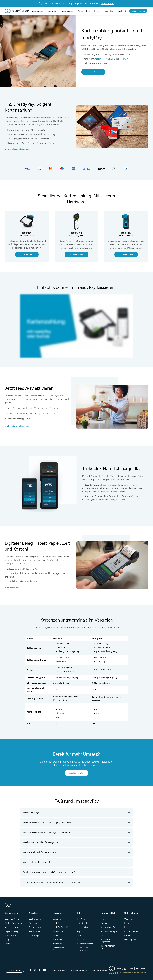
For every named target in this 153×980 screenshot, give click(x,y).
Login (113, 11)
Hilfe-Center (82, 919)
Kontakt (98, 11)
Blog (78, 931)
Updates (80, 940)
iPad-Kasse (57, 940)
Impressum (63, 970)
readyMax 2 (58, 931)
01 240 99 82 (52, 3)
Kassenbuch (10, 935)
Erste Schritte (83, 923)
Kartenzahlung (11, 927)
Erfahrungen (34, 935)
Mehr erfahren (13, 587)
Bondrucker (58, 944)
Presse (127, 935)
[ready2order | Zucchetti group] (128, 969)
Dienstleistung (35, 927)
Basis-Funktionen (12, 919)
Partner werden (131, 931)
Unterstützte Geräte (58, 949)
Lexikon (80, 935)
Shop (106, 11)
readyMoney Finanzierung (82, 949)
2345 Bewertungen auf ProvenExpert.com (133, 973)
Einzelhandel (34, 923)
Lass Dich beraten (93, 72)
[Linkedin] (30, 970)
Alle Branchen (35, 931)
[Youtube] (44, 970)
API (102, 935)
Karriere (128, 923)
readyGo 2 (110, 59)
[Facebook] (40, 970)
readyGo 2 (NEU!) (60, 927)
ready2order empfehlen (106, 941)
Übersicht (57, 919)
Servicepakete (83, 927)
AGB (54, 970)
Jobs (126, 927)
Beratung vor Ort (108, 927)
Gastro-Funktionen (13, 923)
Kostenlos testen (138, 11)
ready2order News (85, 944)
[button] (76, 812)
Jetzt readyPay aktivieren (18, 149)
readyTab (100, 59)
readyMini (124, 59)
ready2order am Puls (108, 947)
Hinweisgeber (130, 940)
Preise (80, 11)
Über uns (128, 919)
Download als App (109, 931)
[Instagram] (35, 970)
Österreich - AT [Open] (16, 970)
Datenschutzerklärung (79, 970)
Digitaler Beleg (11, 931)
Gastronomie (35, 919)
